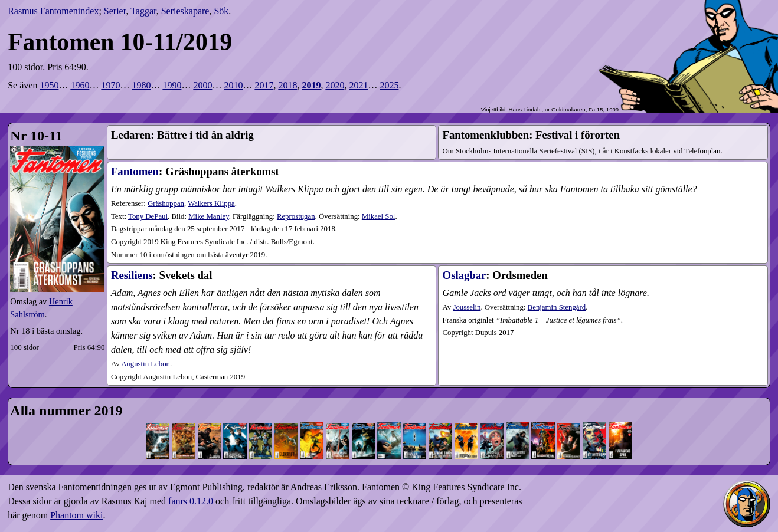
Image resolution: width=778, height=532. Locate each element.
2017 (264, 85)
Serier (115, 11)
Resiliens (132, 275)
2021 (358, 85)
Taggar (143, 11)
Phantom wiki (76, 515)
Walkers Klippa (211, 203)
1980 (141, 85)
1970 (110, 85)
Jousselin (467, 307)
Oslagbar (465, 275)
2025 (389, 85)
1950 (49, 85)
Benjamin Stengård (557, 307)
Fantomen (135, 171)
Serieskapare (185, 11)
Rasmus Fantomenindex (53, 11)
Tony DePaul (148, 216)
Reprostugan (296, 216)
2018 (287, 85)
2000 (202, 85)
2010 (233, 85)
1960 (80, 85)
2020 (335, 85)
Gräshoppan (166, 203)
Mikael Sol (379, 216)
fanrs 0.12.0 (191, 501)
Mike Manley (208, 216)
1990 (172, 85)
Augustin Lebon (146, 364)
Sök (221, 11)
